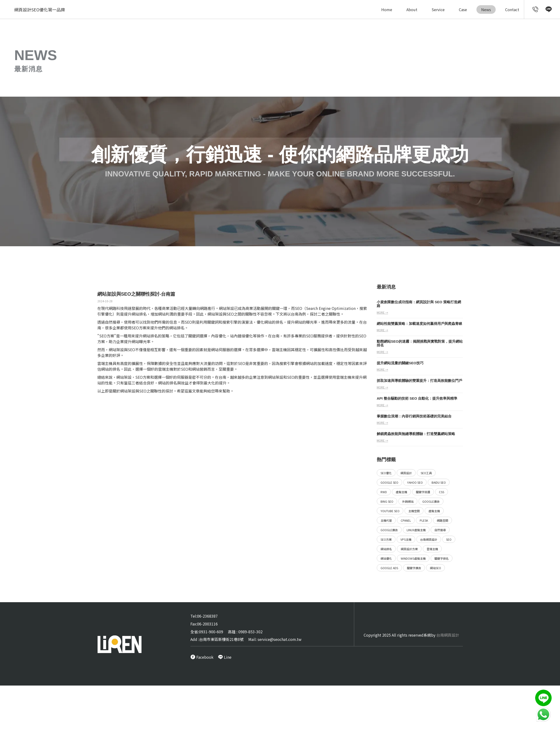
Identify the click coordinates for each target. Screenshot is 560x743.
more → (382, 312)
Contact (512, 9)
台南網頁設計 (429, 539)
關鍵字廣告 (414, 568)
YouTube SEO (390, 511)
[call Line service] (549, 10)
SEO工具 (426, 473)
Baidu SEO (439, 482)
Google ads (389, 568)
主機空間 (414, 511)
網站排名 (139, 314)
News (486, 9)
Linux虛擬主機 (416, 530)
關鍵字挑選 (423, 492)
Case (463, 9)
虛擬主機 (401, 492)
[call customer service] (535, 10)
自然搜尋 (440, 530)
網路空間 (442, 520)
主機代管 (386, 520)
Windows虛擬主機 (413, 558)
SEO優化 (386, 473)
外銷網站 (408, 501)
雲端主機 (432, 549)
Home (387, 9)
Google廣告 (431, 501)
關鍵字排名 (442, 558)
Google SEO (389, 482)
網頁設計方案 (409, 549)
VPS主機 (406, 539)
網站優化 (386, 558)
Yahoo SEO (415, 482)
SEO (299, 308)
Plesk (424, 520)
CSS (442, 492)
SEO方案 (139, 328)
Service (438, 9)
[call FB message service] (202, 657)
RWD (384, 492)
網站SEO (435, 568)
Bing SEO (387, 501)
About (412, 9)
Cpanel (406, 520)
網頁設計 (406, 473)
